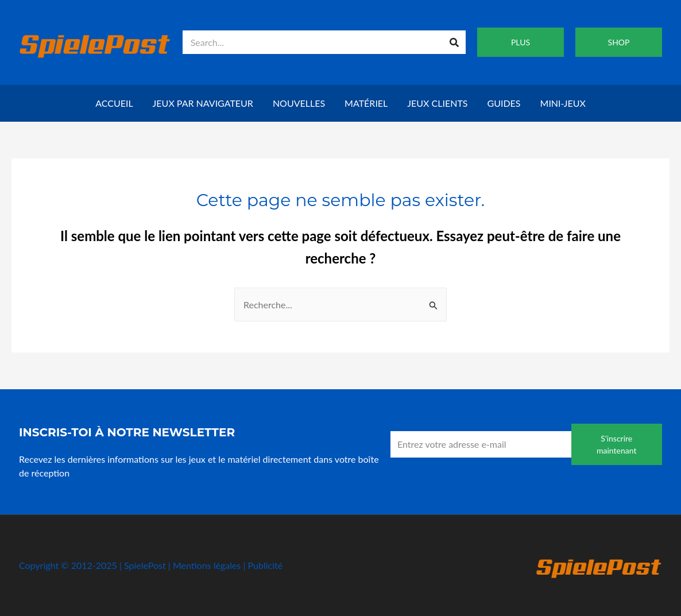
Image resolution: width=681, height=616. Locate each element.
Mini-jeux (563, 103)
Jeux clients (437, 103)
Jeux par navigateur (203, 103)
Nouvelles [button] (299, 103)
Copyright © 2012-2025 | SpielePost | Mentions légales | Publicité (151, 565)
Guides (504, 103)
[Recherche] (454, 42)
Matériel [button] (366, 103)
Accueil (114, 103)
